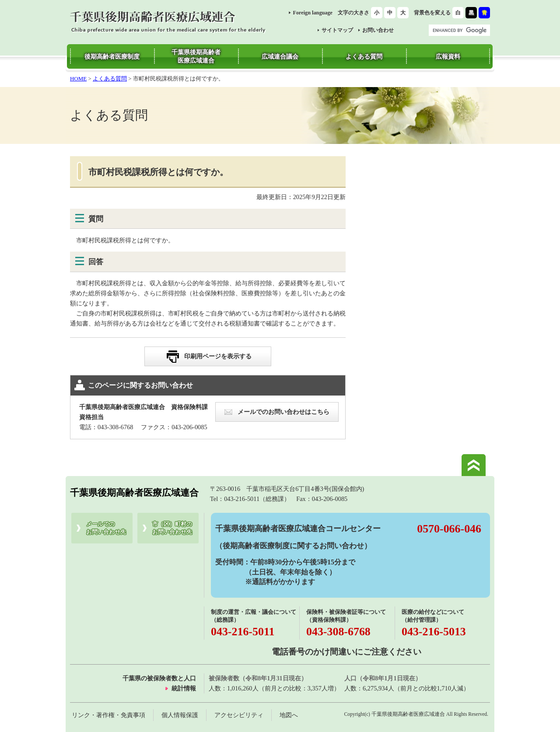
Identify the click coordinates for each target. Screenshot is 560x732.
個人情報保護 (180, 715)
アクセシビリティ (239, 715)
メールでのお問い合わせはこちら (283, 412)
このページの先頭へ (474, 465)
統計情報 (184, 688)
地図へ (289, 715)
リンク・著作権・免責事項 (108, 715)
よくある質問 (110, 79)
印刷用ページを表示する (218, 356)
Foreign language (313, 13)
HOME (78, 79)
